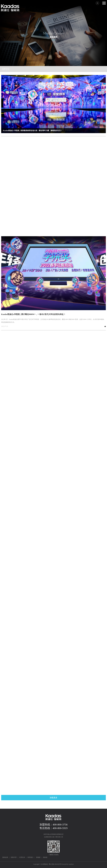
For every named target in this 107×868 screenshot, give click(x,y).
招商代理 (14, 857)
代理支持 (22, 857)
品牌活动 (6, 69)
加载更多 (53, 798)
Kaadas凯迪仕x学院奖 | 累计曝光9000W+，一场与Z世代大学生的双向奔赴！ (33, 314)
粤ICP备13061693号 (55, 864)
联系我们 (30, 857)
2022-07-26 (5, 326)
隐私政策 (5, 857)
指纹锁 (45, 857)
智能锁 (38, 857)
